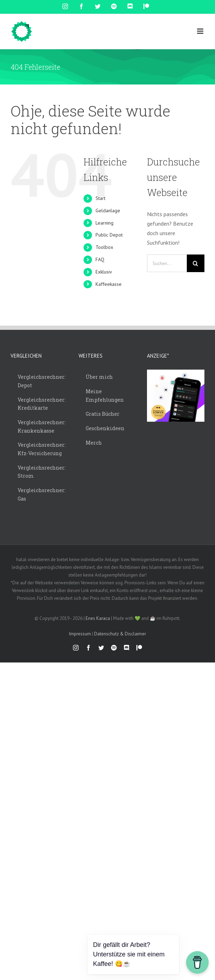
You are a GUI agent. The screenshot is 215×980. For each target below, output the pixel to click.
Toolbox (104, 247)
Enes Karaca (98, 618)
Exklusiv (104, 272)
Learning (105, 223)
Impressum (80, 634)
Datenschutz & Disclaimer (120, 634)
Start (100, 198)
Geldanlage (108, 211)
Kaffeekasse (109, 284)
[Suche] (196, 263)
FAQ (100, 259)
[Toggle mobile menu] (201, 31)
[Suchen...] (167, 263)
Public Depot (109, 235)
